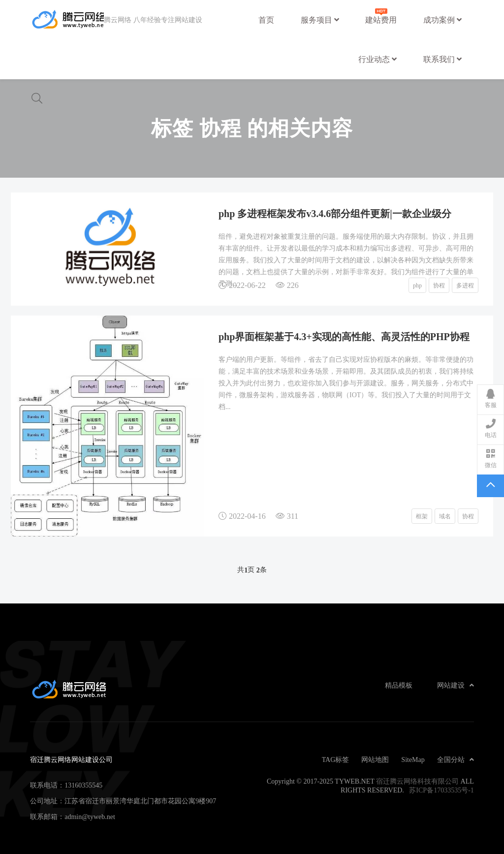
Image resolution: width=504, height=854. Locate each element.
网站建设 (456, 685)
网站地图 (375, 759)
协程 (439, 285)
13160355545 (83, 785)
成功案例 (442, 20)
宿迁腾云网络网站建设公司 (67, 20)
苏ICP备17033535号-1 (441, 790)
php (417, 285)
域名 (445, 516)
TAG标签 (336, 759)
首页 (266, 20)
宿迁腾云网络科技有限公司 (417, 781)
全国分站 (456, 759)
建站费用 (381, 15)
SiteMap (413, 759)
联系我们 (442, 59)
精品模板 (399, 685)
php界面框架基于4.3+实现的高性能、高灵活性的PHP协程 (344, 336)
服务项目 (320, 20)
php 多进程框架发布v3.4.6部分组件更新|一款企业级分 (335, 213)
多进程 (465, 285)
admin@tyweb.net (90, 817)
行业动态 (378, 59)
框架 (422, 516)
